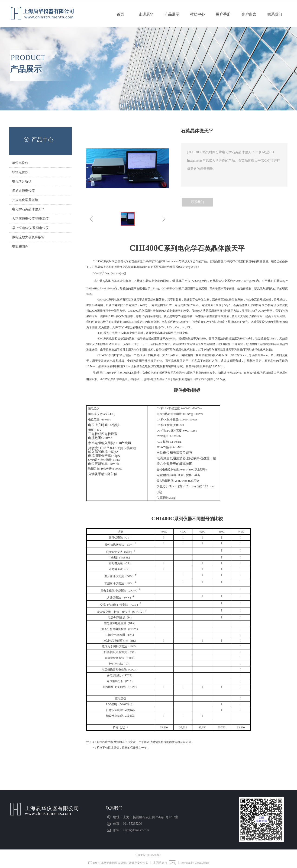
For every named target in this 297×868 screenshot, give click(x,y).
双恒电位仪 (20, 172)
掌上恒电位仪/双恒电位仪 (30, 228)
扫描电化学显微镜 (25, 200)
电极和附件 (20, 246)
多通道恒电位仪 (23, 191)
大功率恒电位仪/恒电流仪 (30, 219)
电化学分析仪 (22, 181)
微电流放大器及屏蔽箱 (28, 237)
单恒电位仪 (20, 163)
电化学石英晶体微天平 (28, 209)
